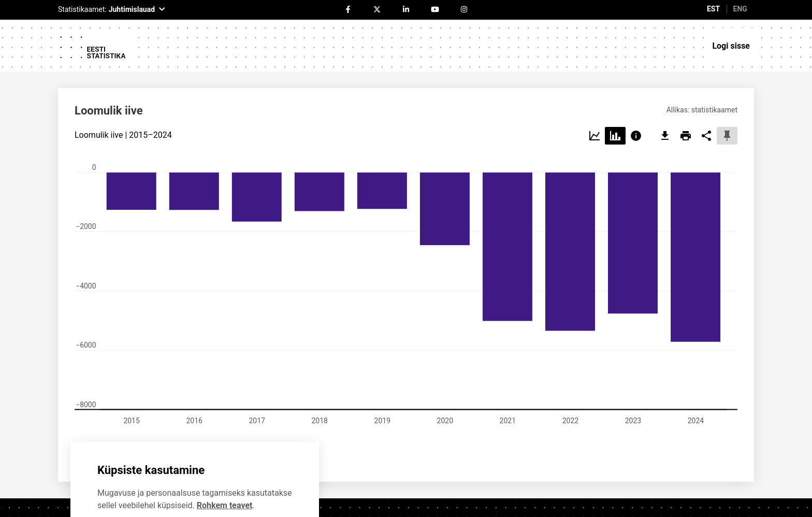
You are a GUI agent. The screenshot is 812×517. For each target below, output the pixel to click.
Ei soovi (132, 485)
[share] (706, 85)
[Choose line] (594, 85)
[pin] (727, 85)
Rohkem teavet (225, 455)
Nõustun (213, 485)
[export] (665, 85)
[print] (686, 85)
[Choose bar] (615, 85)
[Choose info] (636, 85)
